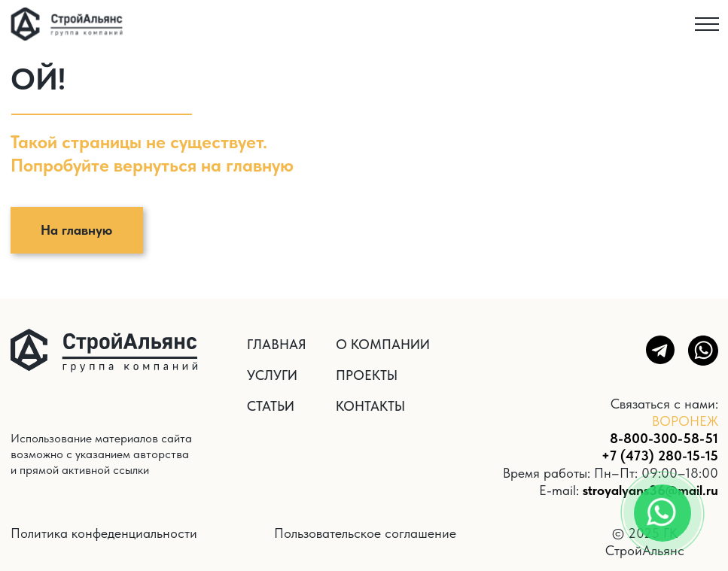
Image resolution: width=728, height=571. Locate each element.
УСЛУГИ (272, 375)
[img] (67, 24)
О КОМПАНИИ (383, 344)
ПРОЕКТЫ (367, 375)
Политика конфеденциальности (104, 533)
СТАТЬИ (271, 406)
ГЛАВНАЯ (277, 344)
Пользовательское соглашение (365, 533)
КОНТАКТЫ (370, 406)
